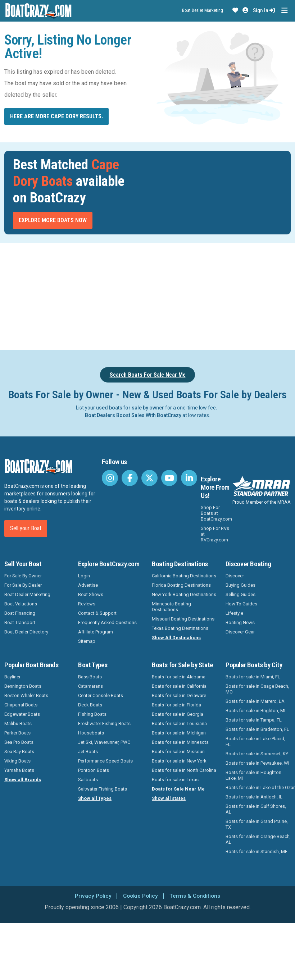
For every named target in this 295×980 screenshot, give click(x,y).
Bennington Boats (23, 686)
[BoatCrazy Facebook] (130, 478)
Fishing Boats (92, 714)
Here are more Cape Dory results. (56, 116)
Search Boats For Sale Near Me (148, 375)
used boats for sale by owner (130, 408)
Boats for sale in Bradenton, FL (257, 729)
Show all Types (95, 798)
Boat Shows (91, 594)
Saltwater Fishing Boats (103, 789)
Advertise (88, 585)
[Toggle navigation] (284, 11)
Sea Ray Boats (19, 752)
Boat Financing (20, 613)
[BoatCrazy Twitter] (149, 478)
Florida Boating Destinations (181, 585)
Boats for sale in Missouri (178, 752)
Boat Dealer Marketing (203, 10)
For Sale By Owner (23, 576)
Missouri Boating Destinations (183, 619)
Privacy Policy (92, 896)
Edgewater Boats (22, 714)
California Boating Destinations (184, 576)
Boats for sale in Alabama (179, 677)
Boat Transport (20, 622)
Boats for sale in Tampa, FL (254, 720)
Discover (235, 576)
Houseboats (91, 733)
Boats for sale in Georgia (178, 714)
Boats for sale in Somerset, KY (257, 754)
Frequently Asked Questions (107, 622)
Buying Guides (240, 585)
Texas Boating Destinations (180, 628)
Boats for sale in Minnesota (180, 742)
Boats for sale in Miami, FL (253, 677)
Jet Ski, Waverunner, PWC (104, 742)
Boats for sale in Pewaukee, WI (257, 763)
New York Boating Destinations (184, 594)
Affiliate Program (96, 632)
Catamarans (90, 686)
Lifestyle (234, 613)
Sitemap (87, 641)
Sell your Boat (26, 528)
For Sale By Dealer (23, 585)
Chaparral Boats (21, 705)
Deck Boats (90, 705)
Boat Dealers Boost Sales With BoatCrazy (133, 415)
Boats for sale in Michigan (179, 733)
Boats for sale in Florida (176, 705)
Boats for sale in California (179, 686)
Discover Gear (240, 632)
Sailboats (88, 780)
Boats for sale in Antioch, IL (254, 797)
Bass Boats (90, 677)
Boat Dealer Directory (26, 632)
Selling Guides (240, 594)
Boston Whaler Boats (26, 695)
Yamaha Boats (19, 770)
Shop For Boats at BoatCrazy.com (216, 513)
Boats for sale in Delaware (179, 695)
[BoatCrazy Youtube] (169, 478)
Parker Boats (17, 733)
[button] (235, 10)
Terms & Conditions (196, 896)
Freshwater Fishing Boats (104, 723)
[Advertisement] (147, 295)
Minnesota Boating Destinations (171, 607)
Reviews (87, 604)
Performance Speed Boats (105, 761)
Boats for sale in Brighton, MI (255, 711)
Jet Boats (88, 752)
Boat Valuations (21, 604)
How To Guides (241, 604)
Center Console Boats (101, 695)
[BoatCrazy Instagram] (110, 478)
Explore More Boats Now (53, 220)
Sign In (264, 10)
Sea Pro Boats (19, 742)
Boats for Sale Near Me (178, 789)
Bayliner (12, 677)
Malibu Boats (18, 723)
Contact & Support (97, 613)
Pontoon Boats (94, 770)
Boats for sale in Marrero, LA (255, 701)
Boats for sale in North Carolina (184, 770)
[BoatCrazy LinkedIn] (189, 478)
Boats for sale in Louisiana (179, 723)
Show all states (169, 798)
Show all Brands (23, 780)
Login (84, 576)
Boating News (240, 622)
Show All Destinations (176, 638)
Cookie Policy (140, 896)
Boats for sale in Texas (175, 780)
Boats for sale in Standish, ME (257, 851)
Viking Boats (17, 761)
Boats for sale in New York (179, 761)
